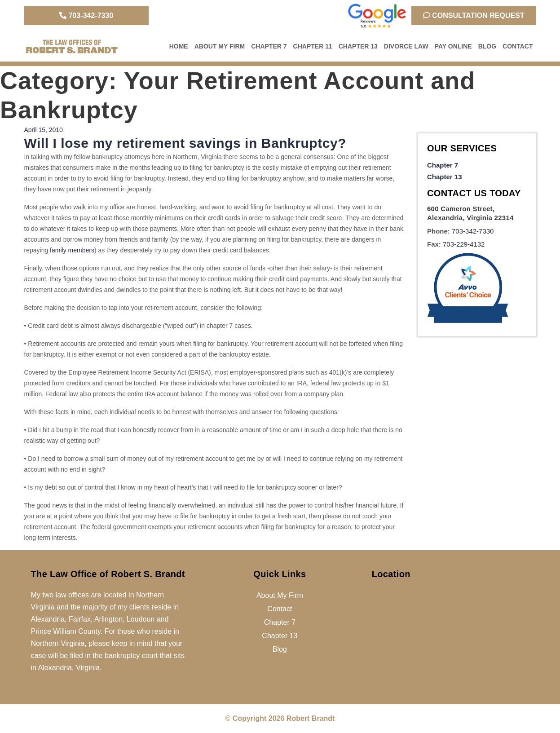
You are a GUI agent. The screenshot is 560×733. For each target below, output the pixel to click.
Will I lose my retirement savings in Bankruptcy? (185, 143)
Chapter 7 (269, 46)
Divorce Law (406, 46)
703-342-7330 (86, 15)
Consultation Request (474, 15)
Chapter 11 (313, 46)
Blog (487, 46)
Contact (518, 46)
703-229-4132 (464, 244)
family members (72, 250)
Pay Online (453, 46)
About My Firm (220, 46)
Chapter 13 (358, 46)
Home (179, 46)
